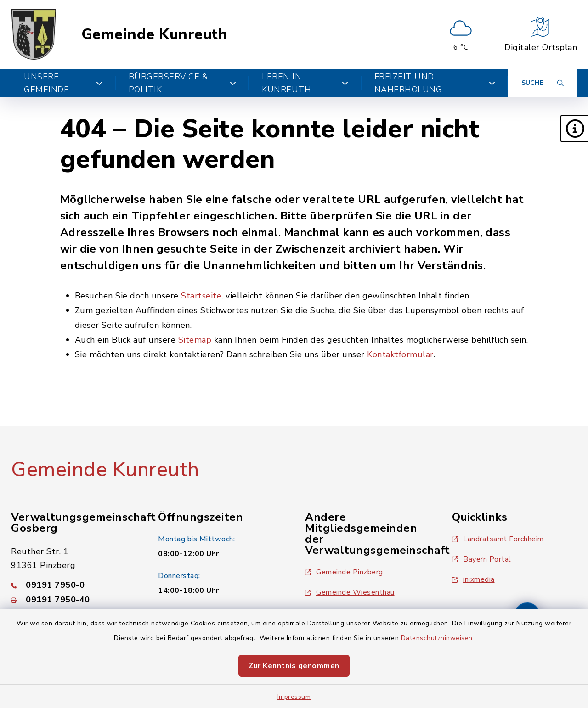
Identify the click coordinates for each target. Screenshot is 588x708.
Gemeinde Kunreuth (155, 34)
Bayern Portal (482, 559)
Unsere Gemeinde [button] (63, 83)
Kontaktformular (400, 354)
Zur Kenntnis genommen (294, 666)
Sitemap (195, 340)
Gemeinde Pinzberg (344, 572)
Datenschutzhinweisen (437, 638)
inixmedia (473, 579)
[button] (574, 129)
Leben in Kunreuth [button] (305, 83)
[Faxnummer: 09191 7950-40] (73, 600)
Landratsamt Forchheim (498, 539)
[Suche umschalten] (543, 83)
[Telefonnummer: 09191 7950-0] (73, 585)
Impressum (294, 697)
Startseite (201, 296)
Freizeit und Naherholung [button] (435, 83)
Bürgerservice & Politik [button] (182, 83)
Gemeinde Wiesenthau (350, 592)
